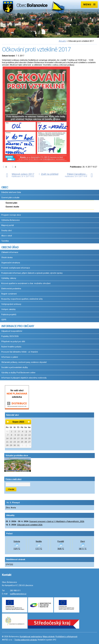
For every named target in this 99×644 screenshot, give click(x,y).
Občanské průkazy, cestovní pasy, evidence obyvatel (24, 362)
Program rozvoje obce (11, 215)
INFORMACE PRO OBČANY (18, 326)
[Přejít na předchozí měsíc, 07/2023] (8, 422)
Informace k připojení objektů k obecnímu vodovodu (24, 378)
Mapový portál (8, 225)
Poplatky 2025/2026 (10, 336)
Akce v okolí (7, 236)
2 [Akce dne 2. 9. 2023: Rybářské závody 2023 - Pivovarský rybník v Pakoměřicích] (26, 445)
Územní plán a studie (10, 198)
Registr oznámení (9, 294)
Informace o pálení (10, 357)
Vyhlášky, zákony (9, 278)
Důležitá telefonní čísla (11, 192)
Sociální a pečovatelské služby (15, 367)
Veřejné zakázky (8, 309)
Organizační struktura (11, 263)
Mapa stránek (49, 637)
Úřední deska (7, 257)
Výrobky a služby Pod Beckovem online (18, 373)
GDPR (4, 320)
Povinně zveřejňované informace (16, 268)
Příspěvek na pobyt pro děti (13, 341)
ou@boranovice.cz (18, 594)
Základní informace (10, 252)
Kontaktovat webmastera (31, 637)
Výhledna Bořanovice (11, 220)
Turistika (5, 241)
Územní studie (12, 207)
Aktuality (62, 41)
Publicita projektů (9, 314)
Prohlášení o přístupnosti (66, 637)
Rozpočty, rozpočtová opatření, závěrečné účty (22, 299)
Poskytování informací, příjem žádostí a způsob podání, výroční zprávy (32, 273)
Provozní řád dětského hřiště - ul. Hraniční (20, 352)
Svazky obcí (7, 230)
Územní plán (11, 203)
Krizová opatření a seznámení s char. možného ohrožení (26, 283)
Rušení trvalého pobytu (11, 347)
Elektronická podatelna (11, 289)
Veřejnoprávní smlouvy (11, 304)
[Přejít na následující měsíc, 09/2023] (29, 422)
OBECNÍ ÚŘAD (10, 247)
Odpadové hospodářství (12, 331)
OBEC (5, 187)
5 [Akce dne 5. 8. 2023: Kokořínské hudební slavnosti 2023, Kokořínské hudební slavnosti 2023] (26, 431)
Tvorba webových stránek (26, 640)
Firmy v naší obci (14, 479)
